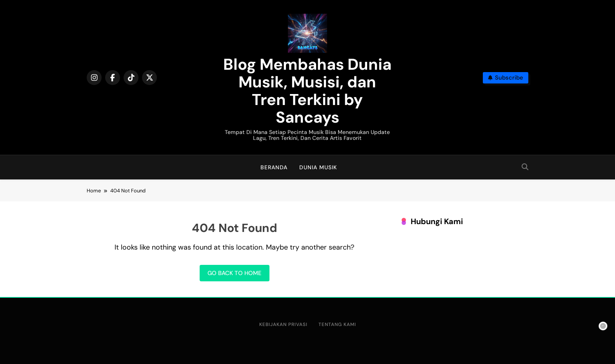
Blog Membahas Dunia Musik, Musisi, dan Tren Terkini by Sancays (307, 91)
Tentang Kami (337, 324)
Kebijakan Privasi (283, 324)
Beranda (274, 167)
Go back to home (235, 273)
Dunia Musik (318, 167)
